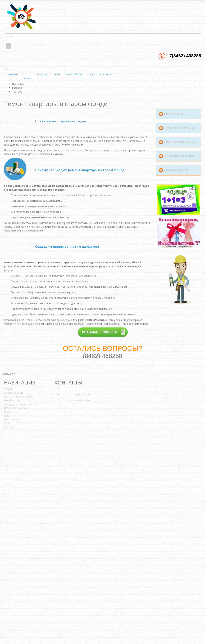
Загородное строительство (20, 404)
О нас (91, 74)
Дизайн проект (13, 400)
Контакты (106, 74)
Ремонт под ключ (176, 114)
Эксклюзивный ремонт (179, 156)
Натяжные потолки (15, 408)
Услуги (27, 78)
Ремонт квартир (14, 393)
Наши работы (74, 74)
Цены (56, 74)
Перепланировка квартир (19, 397)
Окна (7, 412)
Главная (13, 74)
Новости (42, 74)
